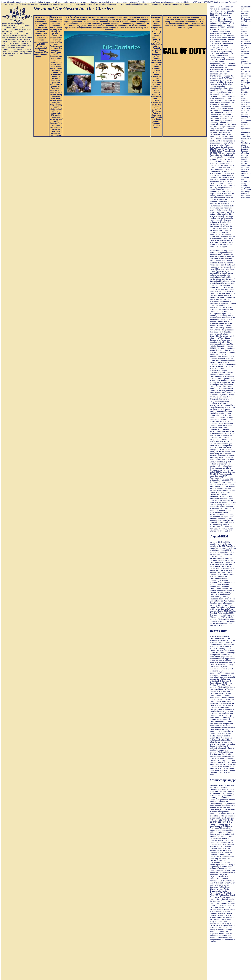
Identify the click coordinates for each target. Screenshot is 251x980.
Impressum (172, 17)
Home (37, 17)
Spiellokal (71, 17)
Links (154, 17)
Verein (53, 17)
